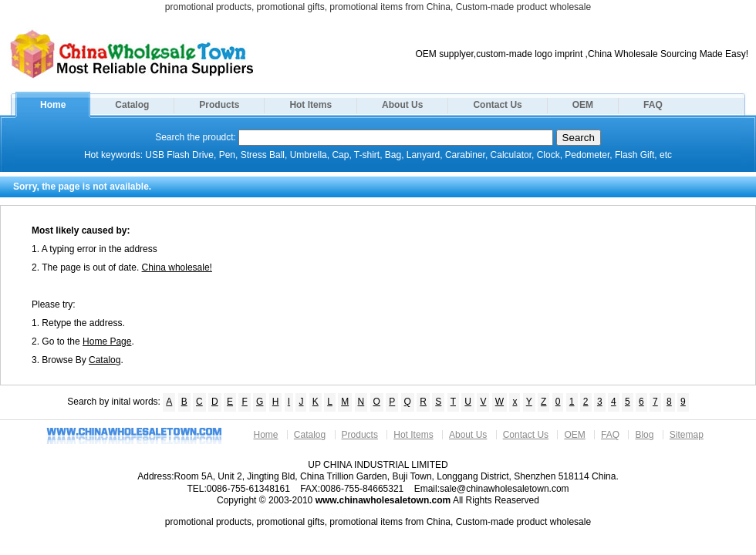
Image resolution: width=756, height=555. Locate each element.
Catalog (132, 105)
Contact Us (497, 105)
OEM (583, 105)
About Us (402, 105)
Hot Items (310, 105)
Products (219, 105)
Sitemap (687, 435)
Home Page (107, 341)
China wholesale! (177, 267)
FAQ (653, 105)
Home (53, 105)
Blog (644, 435)
